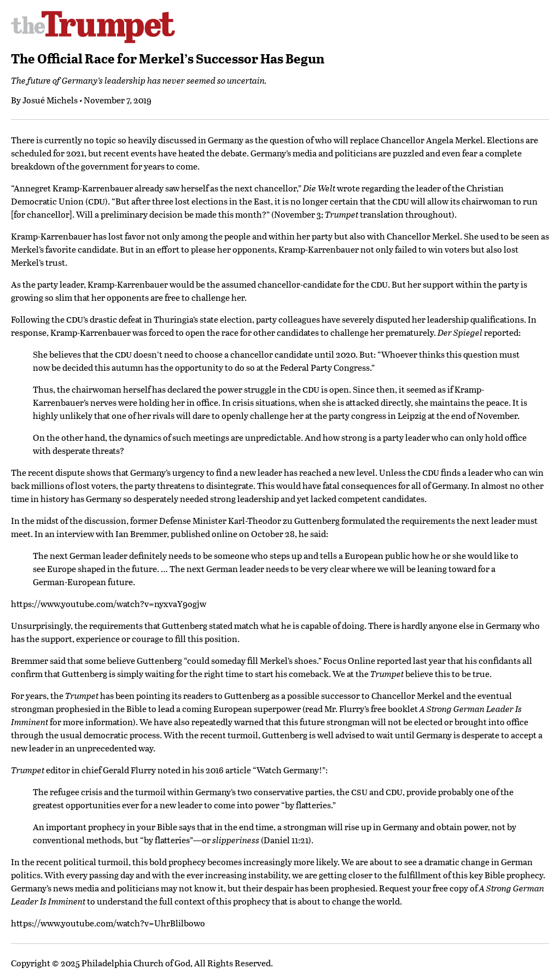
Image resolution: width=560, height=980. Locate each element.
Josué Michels (50, 100)
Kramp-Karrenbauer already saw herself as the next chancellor (174, 188)
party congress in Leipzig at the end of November (423, 415)
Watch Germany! (289, 770)
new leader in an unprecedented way (82, 748)
